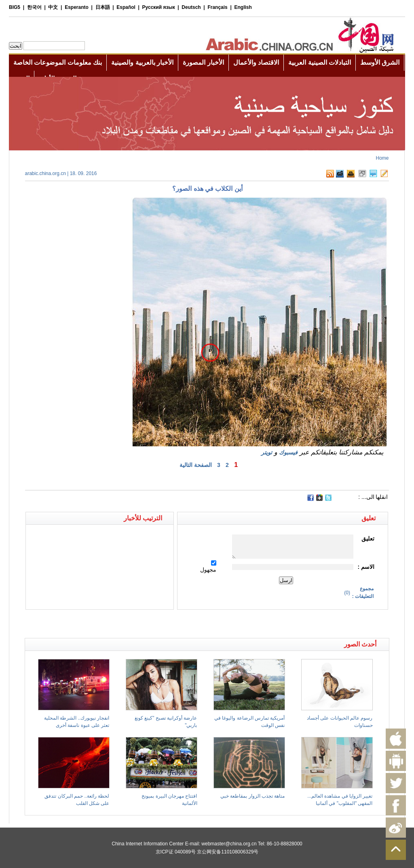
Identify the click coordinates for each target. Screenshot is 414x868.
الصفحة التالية (196, 465)
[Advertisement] (116, 624)
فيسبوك (288, 452)
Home (382, 158)
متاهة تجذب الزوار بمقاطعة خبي (252, 796)
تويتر (267, 452)
